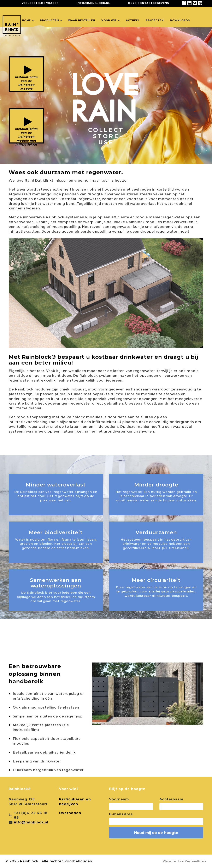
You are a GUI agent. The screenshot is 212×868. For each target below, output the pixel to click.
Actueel (133, 20)
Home (28, 20)
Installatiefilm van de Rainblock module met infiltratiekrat (26, 135)
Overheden (70, 813)
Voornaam (119, 799)
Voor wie (111, 20)
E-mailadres (121, 814)
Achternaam (171, 799)
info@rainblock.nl (93, 3)
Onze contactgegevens (148, 3)
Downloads (180, 20)
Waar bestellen (82, 20)
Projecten (155, 20)
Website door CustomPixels (185, 861)
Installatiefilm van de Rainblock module (26, 83)
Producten (51, 20)
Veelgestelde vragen (40, 3)
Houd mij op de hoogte (156, 833)
